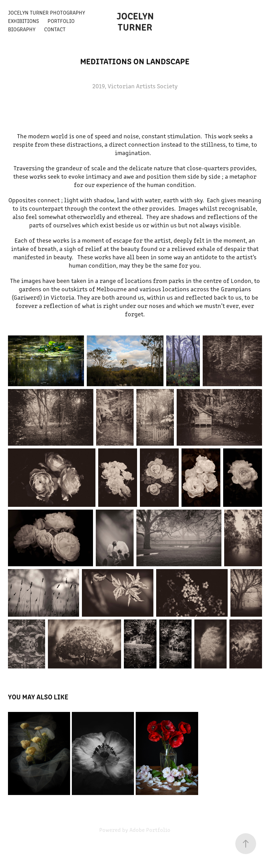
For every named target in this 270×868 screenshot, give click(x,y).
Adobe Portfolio (150, 830)
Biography (22, 29)
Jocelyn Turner (136, 21)
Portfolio (61, 21)
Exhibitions (23, 21)
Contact (55, 29)
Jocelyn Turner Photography (47, 12)
